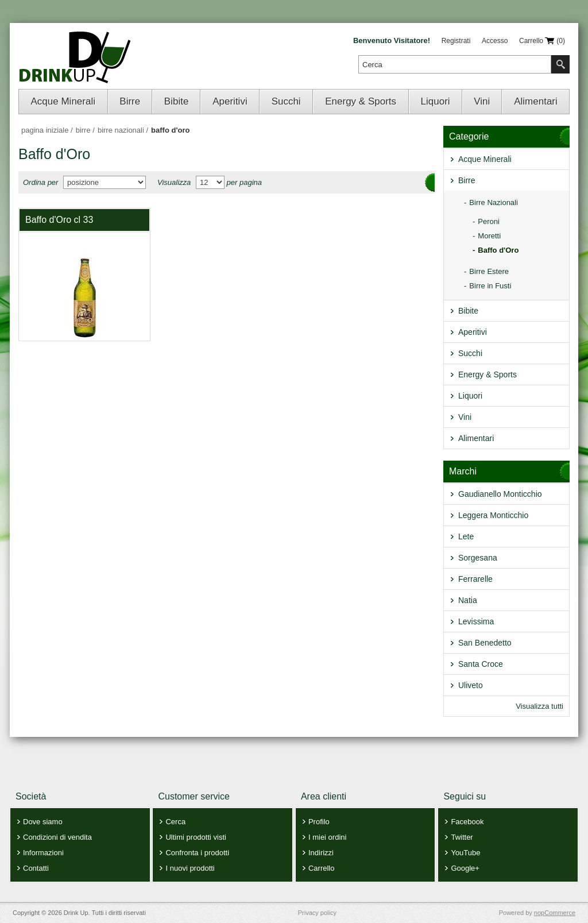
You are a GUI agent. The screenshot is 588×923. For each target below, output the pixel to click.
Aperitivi (230, 101)
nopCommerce (555, 913)
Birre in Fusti (490, 286)
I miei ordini (327, 837)
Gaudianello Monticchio (500, 494)
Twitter (462, 837)
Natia (468, 600)
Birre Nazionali (494, 202)
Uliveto (471, 685)
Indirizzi (321, 853)
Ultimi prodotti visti (196, 837)
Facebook (467, 822)
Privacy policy (317, 913)
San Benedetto (485, 643)
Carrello (322, 868)
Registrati (456, 41)
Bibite (177, 101)
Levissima (476, 621)
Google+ (465, 868)
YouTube (465, 853)
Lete (466, 536)
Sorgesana (478, 558)
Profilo (319, 822)
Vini (482, 101)
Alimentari (536, 101)
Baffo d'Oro (498, 250)
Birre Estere (489, 271)
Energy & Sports (361, 101)
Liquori (436, 101)
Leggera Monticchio (493, 515)
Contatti (36, 868)
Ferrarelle (475, 579)
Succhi (286, 101)
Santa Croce (481, 664)
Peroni (489, 221)
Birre (130, 101)
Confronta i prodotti (197, 853)
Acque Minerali (63, 101)
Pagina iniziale (45, 130)
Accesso (495, 41)
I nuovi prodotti (190, 868)
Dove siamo (43, 822)
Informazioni (43, 853)
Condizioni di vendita (57, 837)
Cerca (175, 822)
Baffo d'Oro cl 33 (59, 220)
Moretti (489, 236)
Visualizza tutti (539, 706)
